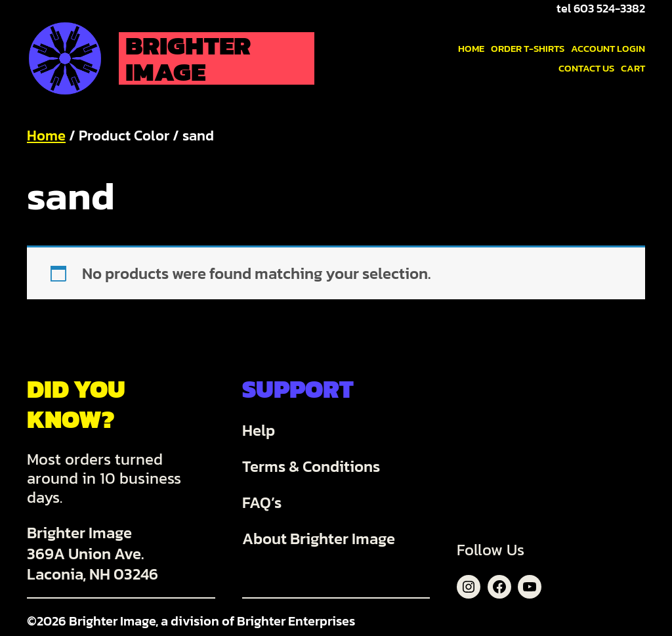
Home (46, 136)
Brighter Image (188, 58)
